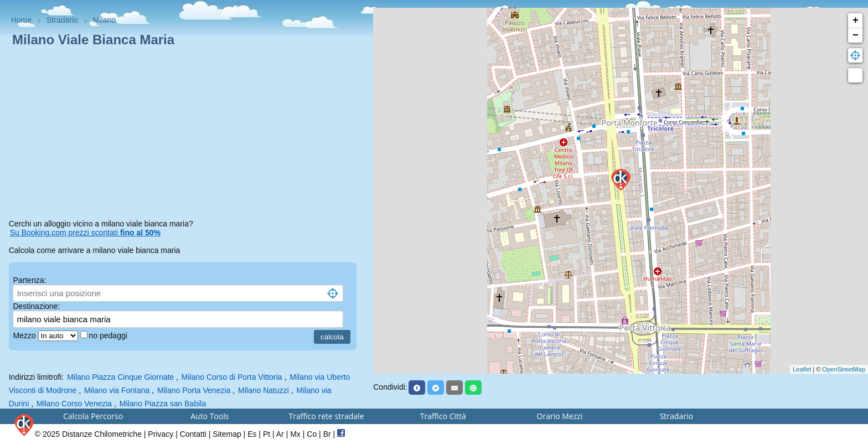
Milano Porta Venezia (194, 390)
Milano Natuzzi (263, 390)
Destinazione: (36, 306)
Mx (295, 434)
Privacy (161, 434)
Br (327, 434)
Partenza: (29, 280)
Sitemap (227, 434)
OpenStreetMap (844, 369)
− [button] (856, 35)
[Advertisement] (187, 135)
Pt (267, 434)
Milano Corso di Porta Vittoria (232, 377)
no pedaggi (109, 335)
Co (312, 434)
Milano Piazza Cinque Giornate (120, 377)
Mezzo (25, 335)
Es (252, 434)
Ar (280, 434)
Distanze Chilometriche (102, 434)
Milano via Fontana (117, 390)
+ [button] (856, 20)
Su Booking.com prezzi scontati (85, 233)
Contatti (193, 434)
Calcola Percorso (93, 416)
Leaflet (802, 369)
